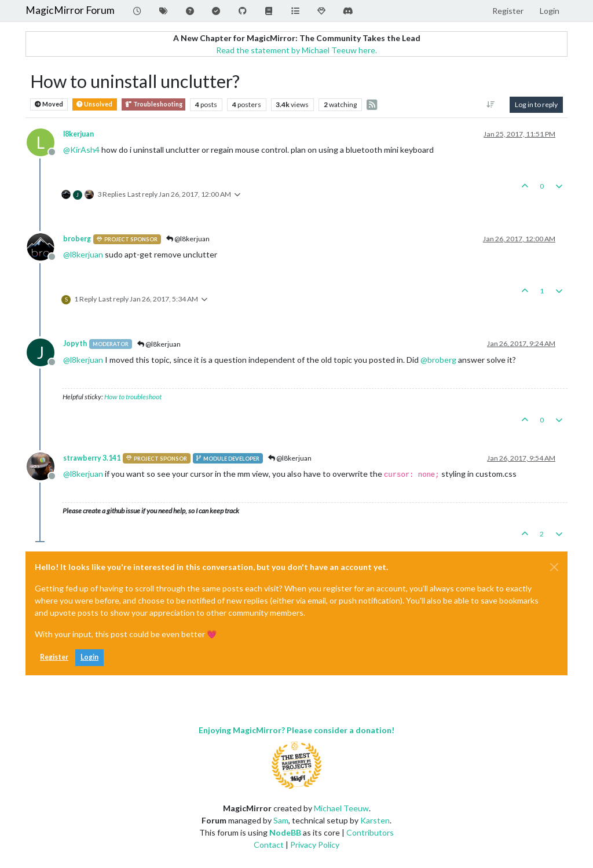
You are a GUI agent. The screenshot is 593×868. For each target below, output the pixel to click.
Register (54, 657)
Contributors (370, 832)
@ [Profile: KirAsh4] (81, 150)
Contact (269, 845)
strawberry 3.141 (92, 458)
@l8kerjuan (188, 239)
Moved (49, 104)
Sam (281, 820)
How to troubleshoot (133, 397)
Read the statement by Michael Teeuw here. (296, 50)
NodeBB (285, 832)
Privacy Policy (315, 845)
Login (89, 657)
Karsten (375, 820)
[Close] (554, 567)
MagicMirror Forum (70, 10)
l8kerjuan (78, 134)
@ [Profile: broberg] (438, 360)
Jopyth (75, 343)
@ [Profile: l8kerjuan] (83, 254)
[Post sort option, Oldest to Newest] (491, 105)
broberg (77, 239)
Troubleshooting (153, 104)
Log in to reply (536, 104)
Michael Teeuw (341, 808)
